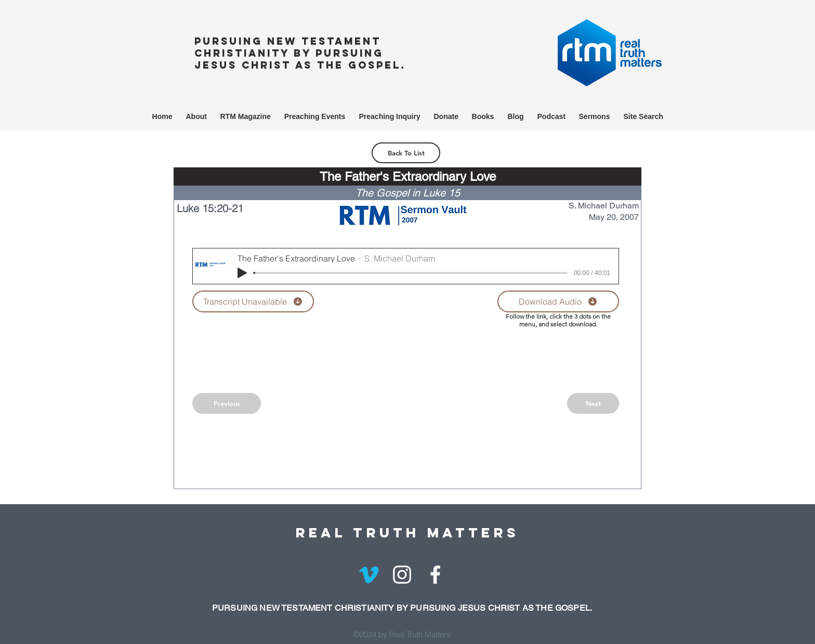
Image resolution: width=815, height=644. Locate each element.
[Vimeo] (369, 575)
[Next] (593, 403)
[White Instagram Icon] (402, 575)
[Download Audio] (558, 301)
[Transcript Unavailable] (253, 301)
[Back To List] (406, 153)
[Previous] (227, 403)
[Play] (242, 273)
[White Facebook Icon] (435, 575)
